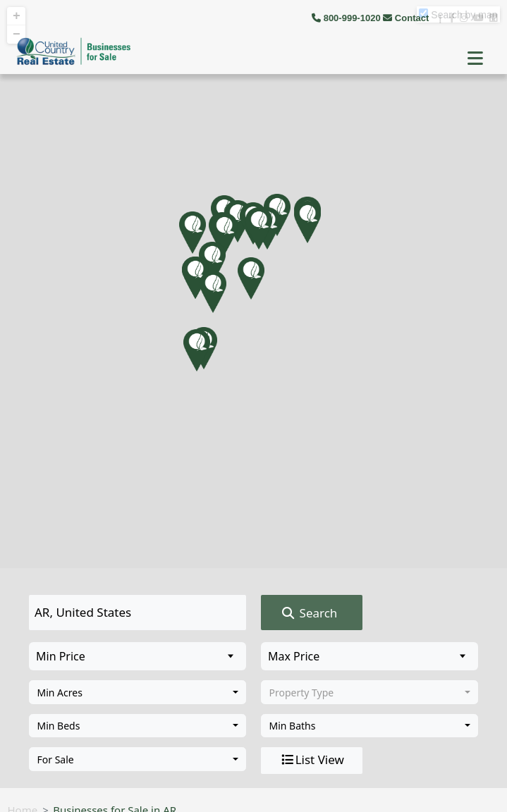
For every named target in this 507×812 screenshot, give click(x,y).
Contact (407, 18)
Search (309, 613)
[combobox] (138, 692)
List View (312, 760)
